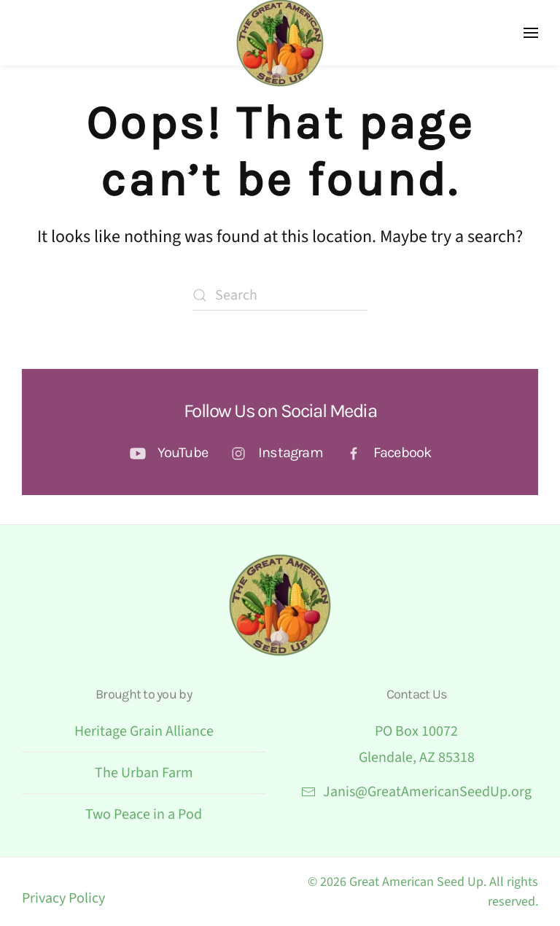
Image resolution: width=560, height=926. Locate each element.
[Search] (280, 295)
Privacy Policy (63, 898)
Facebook (402, 452)
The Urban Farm (144, 773)
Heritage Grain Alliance (144, 731)
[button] (531, 33)
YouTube (183, 452)
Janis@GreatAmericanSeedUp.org (416, 792)
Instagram (291, 452)
